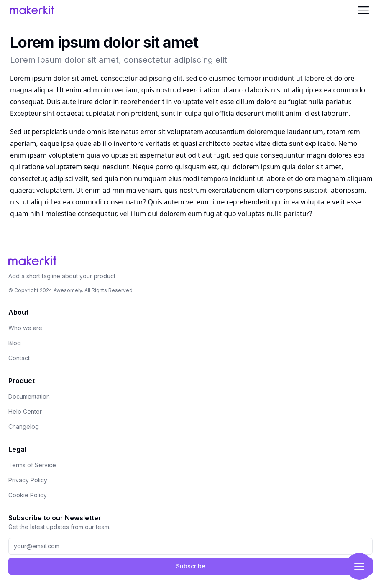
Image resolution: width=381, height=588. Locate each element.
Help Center (25, 411)
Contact (19, 358)
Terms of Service (32, 465)
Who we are (25, 328)
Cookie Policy (28, 495)
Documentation (29, 396)
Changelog (24, 426)
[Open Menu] (363, 10)
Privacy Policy (28, 480)
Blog (15, 343)
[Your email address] (190, 546)
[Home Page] (70, 10)
